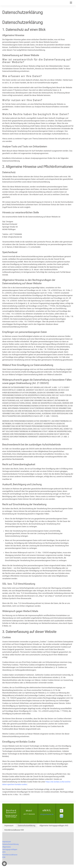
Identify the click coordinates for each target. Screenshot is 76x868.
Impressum (9, 826)
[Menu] (71, 3)
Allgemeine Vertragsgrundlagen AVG (54, 826)
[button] (4, 864)
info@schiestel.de (47, 814)
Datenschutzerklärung (27, 826)
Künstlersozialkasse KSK (14, 830)
